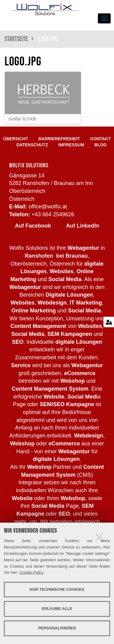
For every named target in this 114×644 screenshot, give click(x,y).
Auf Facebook (33, 226)
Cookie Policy (31, 572)
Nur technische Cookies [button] (57, 589)
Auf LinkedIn (83, 226)
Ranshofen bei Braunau (56, 256)
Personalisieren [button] (57, 628)
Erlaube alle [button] (57, 609)
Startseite (16, 39)
